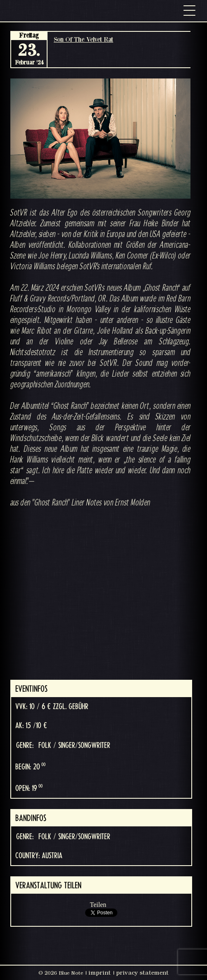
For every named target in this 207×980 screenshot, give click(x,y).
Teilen (98, 905)
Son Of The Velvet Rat (83, 39)
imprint (100, 973)
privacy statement (142, 973)
